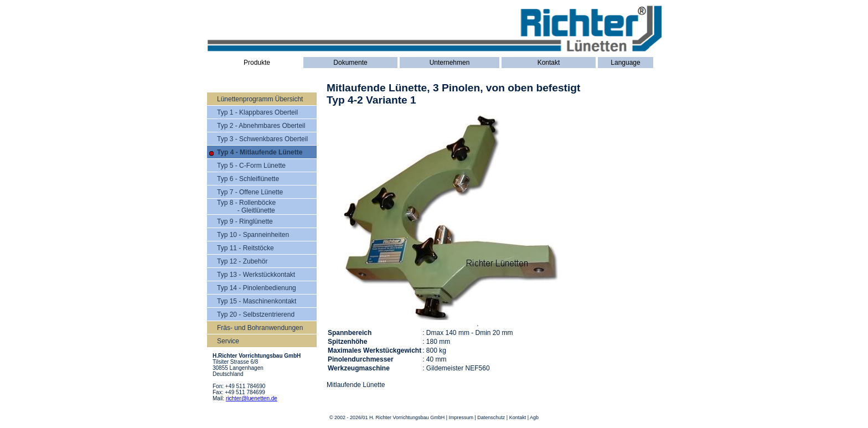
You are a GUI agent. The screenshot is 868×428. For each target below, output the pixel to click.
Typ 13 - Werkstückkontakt (256, 275)
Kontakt (549, 63)
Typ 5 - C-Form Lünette (251, 166)
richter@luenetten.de (252, 398)
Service (228, 341)
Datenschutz (491, 417)
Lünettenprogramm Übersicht (260, 99)
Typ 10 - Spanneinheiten (253, 235)
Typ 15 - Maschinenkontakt (257, 301)
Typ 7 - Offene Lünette (250, 192)
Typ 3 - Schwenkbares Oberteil (262, 139)
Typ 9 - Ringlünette (245, 221)
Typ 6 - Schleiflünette (248, 179)
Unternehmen (450, 63)
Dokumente (350, 63)
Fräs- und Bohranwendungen (260, 328)
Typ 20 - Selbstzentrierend (256, 314)
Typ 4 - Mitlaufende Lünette (260, 152)
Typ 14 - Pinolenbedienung (257, 288)
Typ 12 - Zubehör (242, 261)
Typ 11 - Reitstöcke (246, 248)
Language (625, 63)
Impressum (461, 417)
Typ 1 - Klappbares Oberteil (257, 112)
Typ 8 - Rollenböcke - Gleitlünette (246, 207)
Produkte (257, 63)
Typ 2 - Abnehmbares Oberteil (261, 126)
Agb (534, 417)
